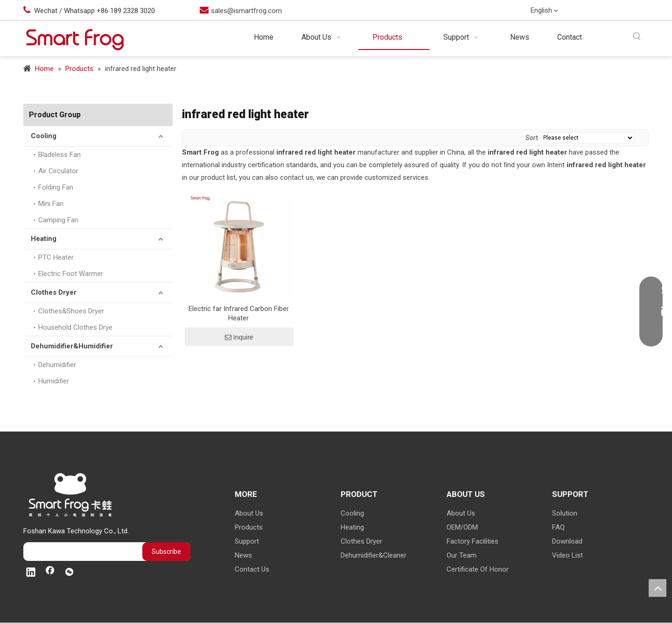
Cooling (44, 136)
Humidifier (54, 381)
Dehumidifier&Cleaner (374, 555)
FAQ (558, 527)
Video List (567, 555)
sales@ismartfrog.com (246, 11)
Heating (44, 239)
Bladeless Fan (59, 155)
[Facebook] (620, 11)
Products (249, 527)
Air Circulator (58, 171)
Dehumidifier (57, 365)
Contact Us (252, 569)
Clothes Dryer (54, 292)
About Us (249, 513)
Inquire (239, 337)
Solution (565, 513)
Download (567, 541)
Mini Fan (51, 204)
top (658, 588)
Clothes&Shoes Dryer (71, 311)
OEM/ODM (462, 527)
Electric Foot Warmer (71, 274)
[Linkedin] (601, 11)
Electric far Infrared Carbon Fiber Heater (239, 313)
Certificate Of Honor (478, 569)
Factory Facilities (472, 541)
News (243, 555)
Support (247, 541)
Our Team (462, 555)
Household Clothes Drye (75, 327)
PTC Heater (56, 257)
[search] (80, 552)
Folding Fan (56, 187)
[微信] (639, 11)
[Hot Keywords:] (637, 37)
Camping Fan (58, 220)
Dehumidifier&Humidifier (72, 346)
